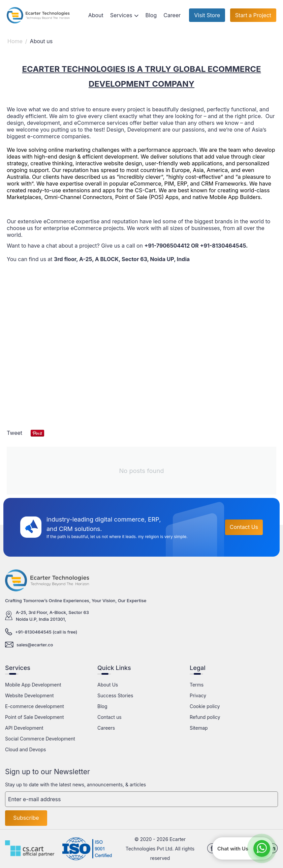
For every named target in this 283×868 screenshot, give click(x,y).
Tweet (14, 433)
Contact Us (244, 527)
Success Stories (115, 695)
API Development (24, 728)
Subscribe (26, 818)
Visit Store (207, 15)
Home (15, 41)
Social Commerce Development (40, 739)
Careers (106, 728)
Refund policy (205, 717)
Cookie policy (205, 706)
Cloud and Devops (25, 749)
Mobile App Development (33, 685)
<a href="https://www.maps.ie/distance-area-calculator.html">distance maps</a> (141, 352)
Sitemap (199, 728)
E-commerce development (35, 706)
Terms (197, 685)
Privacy (198, 695)
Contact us (109, 717)
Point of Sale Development (35, 717)
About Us (108, 685)
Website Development (29, 695)
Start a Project (253, 15)
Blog (102, 706)
